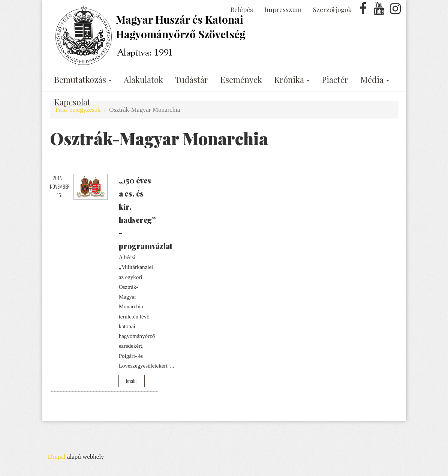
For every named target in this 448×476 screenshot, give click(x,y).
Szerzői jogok (332, 9)
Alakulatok (143, 80)
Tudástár (192, 80)
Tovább (132, 381)
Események (241, 80)
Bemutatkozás (83, 80)
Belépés (242, 9)
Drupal (57, 457)
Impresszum (283, 9)
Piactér (335, 80)
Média (375, 80)
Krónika (292, 80)
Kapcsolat (72, 102)
